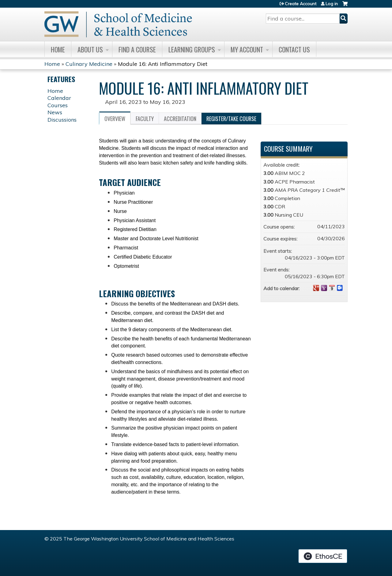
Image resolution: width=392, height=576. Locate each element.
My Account (247, 49)
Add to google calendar (316, 288)
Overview (115, 119)
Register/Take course (231, 119)
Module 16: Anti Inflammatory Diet (163, 64)
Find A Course (137, 49)
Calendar (59, 98)
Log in (332, 4)
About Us (90, 49)
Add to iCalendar (332, 288)
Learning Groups (192, 49)
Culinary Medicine (89, 64)
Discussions (62, 120)
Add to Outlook (340, 288)
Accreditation (180, 119)
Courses (58, 105)
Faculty (145, 119)
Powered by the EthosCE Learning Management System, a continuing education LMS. (323, 556)
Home (58, 49)
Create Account (301, 4)
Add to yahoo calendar (324, 288)
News (55, 112)
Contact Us (294, 49)
